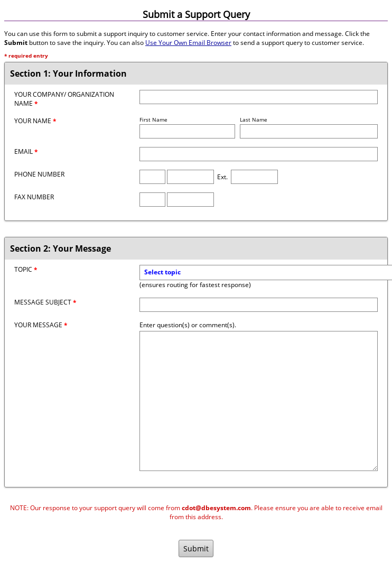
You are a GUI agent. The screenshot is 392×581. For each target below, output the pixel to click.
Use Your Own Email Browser (188, 43)
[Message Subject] (259, 305)
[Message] (259, 401)
